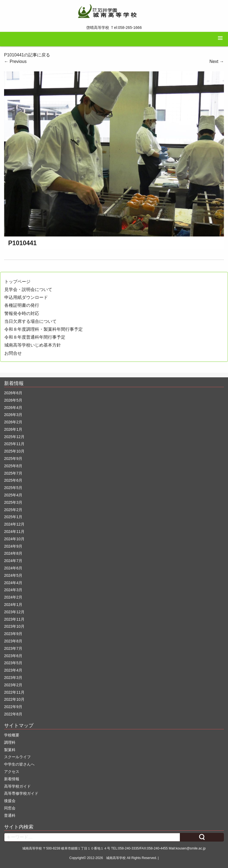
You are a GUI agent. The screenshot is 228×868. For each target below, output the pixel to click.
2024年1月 (13, 605)
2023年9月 (13, 634)
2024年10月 (14, 539)
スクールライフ (17, 757)
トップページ (17, 282)
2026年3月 (13, 415)
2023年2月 (13, 685)
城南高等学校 (116, 858)
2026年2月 (13, 422)
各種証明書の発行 (22, 305)
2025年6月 (13, 480)
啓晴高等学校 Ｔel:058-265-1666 (114, 28)
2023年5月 (13, 663)
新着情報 (12, 779)
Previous (15, 61)
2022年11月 (14, 692)
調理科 (10, 742)
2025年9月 (13, 459)
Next (217, 61)
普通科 (10, 815)
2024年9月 (13, 546)
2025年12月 (14, 437)
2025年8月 (13, 466)
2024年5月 (13, 575)
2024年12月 (14, 524)
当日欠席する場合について (30, 321)
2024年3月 (13, 590)
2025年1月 (13, 517)
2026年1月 (13, 429)
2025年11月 (14, 444)
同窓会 (10, 808)
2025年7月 (13, 473)
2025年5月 (13, 488)
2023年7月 (13, 648)
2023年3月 (13, 678)
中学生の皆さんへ (19, 764)
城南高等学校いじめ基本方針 (33, 345)
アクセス (12, 772)
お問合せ (13, 353)
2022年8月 (13, 714)
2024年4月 (13, 583)
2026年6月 (13, 393)
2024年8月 (13, 553)
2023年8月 (13, 641)
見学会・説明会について (28, 289)
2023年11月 (14, 619)
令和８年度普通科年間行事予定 (35, 337)
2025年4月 (13, 495)
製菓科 (10, 750)
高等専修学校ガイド (21, 793)
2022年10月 (14, 699)
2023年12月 (14, 612)
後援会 (10, 801)
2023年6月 (13, 656)
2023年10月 (14, 626)
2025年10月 (14, 451)
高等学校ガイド (17, 786)
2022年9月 (13, 707)
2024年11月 (14, 532)
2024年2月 (13, 597)
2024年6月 (13, 568)
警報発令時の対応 (22, 313)
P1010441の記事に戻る (27, 55)
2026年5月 (13, 400)
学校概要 (12, 735)
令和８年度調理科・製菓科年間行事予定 (44, 329)
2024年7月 (13, 561)
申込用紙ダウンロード (26, 297)
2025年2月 (13, 510)
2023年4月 (13, 670)
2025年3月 (13, 502)
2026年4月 (13, 408)
